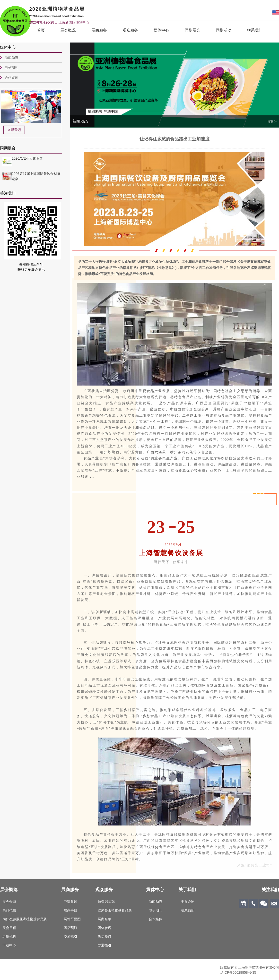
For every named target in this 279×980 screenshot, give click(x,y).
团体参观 (105, 928)
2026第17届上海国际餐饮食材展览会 (36, 176)
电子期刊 (11, 68)
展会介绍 (9, 902)
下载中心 (9, 945)
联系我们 (255, 30)
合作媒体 (11, 77)
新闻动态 (11, 58)
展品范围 (9, 910)
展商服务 (99, 30)
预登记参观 (106, 902)
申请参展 (70, 902)
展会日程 (9, 928)
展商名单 (105, 919)
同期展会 (192, 30)
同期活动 (224, 30)
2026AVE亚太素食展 (27, 158)
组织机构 (9, 937)
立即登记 (14, 130)
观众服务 (130, 30)
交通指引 (70, 937)
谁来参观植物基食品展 (115, 910)
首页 (41, 30)
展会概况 (68, 30)
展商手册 (70, 910)
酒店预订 (70, 928)
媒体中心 (161, 30)
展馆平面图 (72, 919)
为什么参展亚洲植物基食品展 (25, 919)
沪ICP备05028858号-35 (238, 972)
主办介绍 (188, 902)
